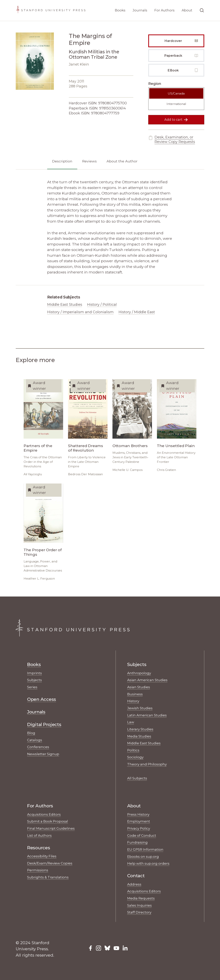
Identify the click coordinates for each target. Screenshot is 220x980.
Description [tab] (62, 161)
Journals (140, 10)
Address (134, 884)
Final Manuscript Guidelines (51, 828)
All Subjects (137, 778)
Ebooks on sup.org (143, 856)
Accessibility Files (42, 856)
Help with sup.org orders (148, 863)
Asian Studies (139, 687)
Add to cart (176, 120)
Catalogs (35, 740)
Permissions (38, 870)
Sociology (135, 757)
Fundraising (137, 842)
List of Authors (39, 835)
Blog (31, 733)
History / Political (102, 305)
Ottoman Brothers (130, 446)
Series (32, 687)
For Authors (164, 10)
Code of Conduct (142, 835)
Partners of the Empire (38, 448)
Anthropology (139, 673)
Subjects (35, 680)
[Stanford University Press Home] (51, 10)
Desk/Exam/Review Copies (50, 863)
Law (131, 722)
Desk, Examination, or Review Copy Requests (172, 139)
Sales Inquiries (139, 905)
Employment (139, 821)
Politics (133, 750)
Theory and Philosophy (147, 764)
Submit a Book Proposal (48, 821)
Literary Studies (140, 729)
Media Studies (139, 736)
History (133, 701)
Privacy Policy (139, 828)
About (187, 10)
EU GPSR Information (145, 849)
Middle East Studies (65, 305)
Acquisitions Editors (44, 814)
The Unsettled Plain (176, 446)
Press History (138, 814)
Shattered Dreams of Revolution (86, 448)
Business (135, 694)
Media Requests (141, 898)
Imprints (35, 673)
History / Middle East (137, 312)
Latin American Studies (147, 715)
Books (120, 10)
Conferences (38, 747)
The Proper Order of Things (43, 552)
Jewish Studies (140, 708)
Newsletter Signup (43, 754)
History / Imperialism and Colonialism (80, 312)
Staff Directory (139, 912)
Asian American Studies (147, 680)
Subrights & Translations (48, 877)
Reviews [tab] (89, 161)
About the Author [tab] (122, 161)
